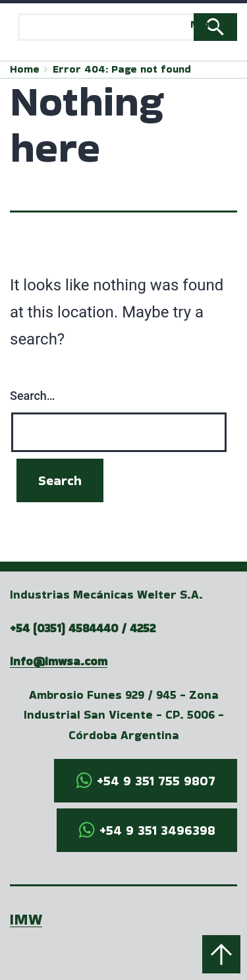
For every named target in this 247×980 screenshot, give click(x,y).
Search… (33, 396)
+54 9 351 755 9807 (156, 781)
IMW (26, 919)
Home (25, 69)
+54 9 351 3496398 (157, 830)
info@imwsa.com (59, 661)
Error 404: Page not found (122, 69)
